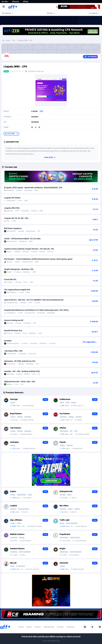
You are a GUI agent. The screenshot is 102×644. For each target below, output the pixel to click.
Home (8, 40)
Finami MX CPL (10, 279)
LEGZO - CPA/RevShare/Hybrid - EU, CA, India (22, 239)
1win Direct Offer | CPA (13, 351)
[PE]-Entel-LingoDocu (13, 228)
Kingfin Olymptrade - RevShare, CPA (19, 269)
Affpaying (15, 2)
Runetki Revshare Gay (13, 330)
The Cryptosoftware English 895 (17, 290)
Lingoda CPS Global (12, 198)
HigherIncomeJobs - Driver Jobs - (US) (20, 382)
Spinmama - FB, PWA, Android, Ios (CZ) (20, 361)
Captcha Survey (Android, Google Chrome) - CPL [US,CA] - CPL (29, 249)
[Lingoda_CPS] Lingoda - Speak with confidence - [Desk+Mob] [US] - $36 (33, 188)
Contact (60, 627)
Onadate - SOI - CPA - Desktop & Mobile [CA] (22, 371)
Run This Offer (11, 134)
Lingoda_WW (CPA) (12, 208)
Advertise (70, 627)
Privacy (38, 627)
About (29, 627)
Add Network (49, 627)
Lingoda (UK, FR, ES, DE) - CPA (16, 218)
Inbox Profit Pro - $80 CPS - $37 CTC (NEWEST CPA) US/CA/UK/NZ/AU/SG (34, 300)
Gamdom (8, 341)
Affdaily (26, 2)
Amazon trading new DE (14, 320)
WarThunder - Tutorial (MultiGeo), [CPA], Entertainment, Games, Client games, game (38, 259)
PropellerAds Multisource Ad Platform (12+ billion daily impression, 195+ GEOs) (36, 310)
